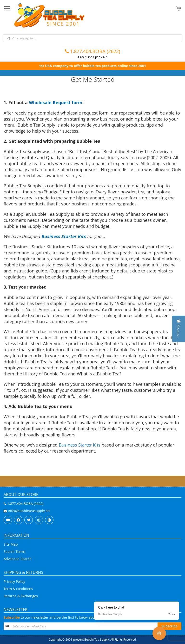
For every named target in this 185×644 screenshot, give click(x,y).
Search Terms (15, 552)
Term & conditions (18, 589)
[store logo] (49, 15)
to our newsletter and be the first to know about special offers (62, 617)
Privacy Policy (14, 581)
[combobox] (92, 38)
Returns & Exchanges (21, 596)
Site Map (11, 544)
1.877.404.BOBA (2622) (93, 51)
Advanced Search (18, 559)
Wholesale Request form (56, 102)
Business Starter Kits (80, 445)
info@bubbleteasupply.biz (27, 511)
